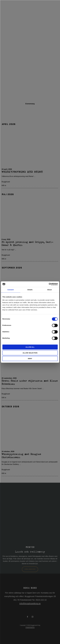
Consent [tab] (11, 290)
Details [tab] (30, 290)
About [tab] (50, 290)
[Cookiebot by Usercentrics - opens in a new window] (49, 284)
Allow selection (30, 353)
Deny (30, 359)
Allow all (30, 347)
